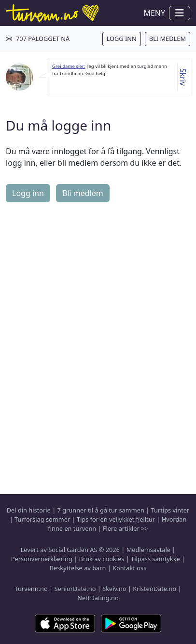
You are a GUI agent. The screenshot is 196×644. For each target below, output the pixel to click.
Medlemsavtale (148, 550)
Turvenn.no (31, 589)
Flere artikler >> (126, 528)
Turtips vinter (170, 510)
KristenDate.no (154, 589)
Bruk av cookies (102, 559)
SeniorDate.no (75, 589)
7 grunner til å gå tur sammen (101, 510)
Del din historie (29, 510)
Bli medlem (168, 39)
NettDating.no (98, 598)
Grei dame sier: (69, 66)
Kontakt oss (129, 568)
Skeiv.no (114, 589)
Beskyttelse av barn (78, 568)
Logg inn (122, 39)
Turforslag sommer (42, 519)
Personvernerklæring (42, 559)
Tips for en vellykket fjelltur (116, 519)
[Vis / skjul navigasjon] (180, 13)
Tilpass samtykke (155, 559)
